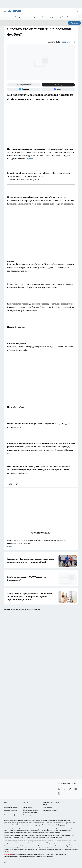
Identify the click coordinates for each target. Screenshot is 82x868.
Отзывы (26, 802)
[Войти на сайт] (77, 11)
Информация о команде (11, 807)
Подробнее (61, 825)
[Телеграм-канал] (24, 89)
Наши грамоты (28, 807)
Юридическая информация (12, 815)
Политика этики (48, 807)
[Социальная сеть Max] (58, 89)
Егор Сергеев (68, 42)
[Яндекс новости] (24, 85)
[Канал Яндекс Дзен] (58, 85)
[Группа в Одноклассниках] (65, 789)
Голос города (33, 17)
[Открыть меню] (5, 11)
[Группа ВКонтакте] (59, 789)
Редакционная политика (50, 810)
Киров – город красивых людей (52, 17)
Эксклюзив (7, 17)
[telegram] (17, 484)
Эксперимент (20, 17)
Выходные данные (29, 815)
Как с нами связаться (10, 810)
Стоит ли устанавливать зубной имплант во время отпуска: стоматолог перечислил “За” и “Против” (41, 543)
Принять (74, 23)
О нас (5, 802)
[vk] (10, 484)
